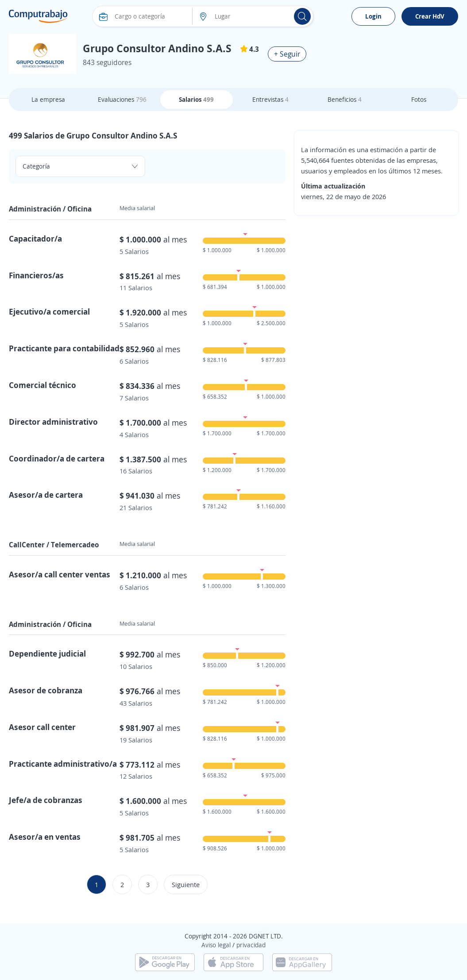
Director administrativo (53, 422)
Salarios (196, 99)
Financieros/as (36, 275)
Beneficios (345, 99)
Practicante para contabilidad (64, 348)
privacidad (251, 945)
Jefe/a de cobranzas (46, 800)
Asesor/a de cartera (46, 495)
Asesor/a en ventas (45, 837)
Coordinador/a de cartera (57, 458)
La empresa (48, 99)
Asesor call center (42, 727)
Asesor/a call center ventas (60, 574)
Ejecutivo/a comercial (49, 311)
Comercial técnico (42, 385)
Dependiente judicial (47, 653)
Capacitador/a (35, 238)
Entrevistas (270, 99)
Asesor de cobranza (46, 690)
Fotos (419, 99)
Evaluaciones (122, 99)
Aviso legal (216, 945)
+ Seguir (287, 54)
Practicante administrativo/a (63, 764)
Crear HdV (430, 16)
